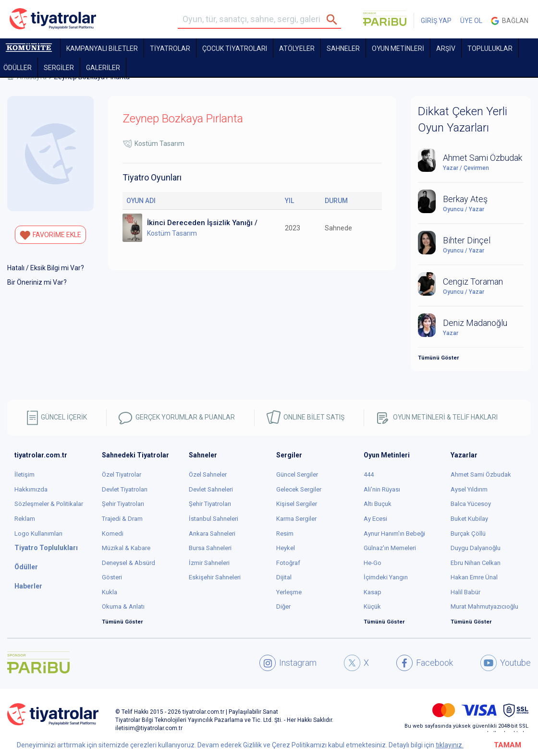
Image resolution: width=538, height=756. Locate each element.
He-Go (373, 563)
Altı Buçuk (378, 504)
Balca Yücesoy (471, 504)
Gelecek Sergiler (299, 489)
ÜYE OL (471, 21)
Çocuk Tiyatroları (235, 48)
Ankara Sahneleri (212, 534)
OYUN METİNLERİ (398, 48)
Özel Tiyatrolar (122, 474)
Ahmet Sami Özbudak (481, 474)
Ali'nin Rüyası (382, 489)
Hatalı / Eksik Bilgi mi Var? (46, 268)
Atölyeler (297, 48)
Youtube (506, 663)
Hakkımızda (31, 489)
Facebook (425, 663)
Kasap (373, 592)
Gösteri (112, 577)
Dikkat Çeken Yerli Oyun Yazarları (463, 120)
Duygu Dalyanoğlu (476, 548)
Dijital (284, 577)
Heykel (286, 548)
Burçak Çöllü (468, 534)
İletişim (24, 474)
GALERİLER (103, 68)
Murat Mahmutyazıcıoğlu (484, 606)
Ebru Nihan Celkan (476, 563)
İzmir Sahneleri (209, 563)
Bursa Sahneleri (210, 548)
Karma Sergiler (296, 519)
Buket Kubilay (469, 519)
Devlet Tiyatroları (125, 489)
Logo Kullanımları (38, 534)
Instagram (288, 663)
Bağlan (510, 21)
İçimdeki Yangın (386, 577)
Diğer (283, 606)
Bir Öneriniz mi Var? (37, 282)
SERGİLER (59, 68)
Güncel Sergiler (297, 474)
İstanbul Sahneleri (214, 519)
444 (369, 474)
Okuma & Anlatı (123, 606)
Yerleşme (289, 592)
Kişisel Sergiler (297, 504)
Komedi (113, 534)
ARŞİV (446, 48)
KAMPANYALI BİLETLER (102, 48)
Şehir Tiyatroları (123, 504)
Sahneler (343, 48)
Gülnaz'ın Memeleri (390, 548)
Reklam (25, 519)
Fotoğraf (288, 563)
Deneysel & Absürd (128, 563)
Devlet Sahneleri (211, 489)
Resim (285, 534)
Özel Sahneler (208, 474)
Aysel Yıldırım (469, 489)
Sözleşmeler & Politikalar (49, 504)
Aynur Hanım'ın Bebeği (394, 534)
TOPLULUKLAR (490, 48)
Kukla (110, 592)
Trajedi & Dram (122, 519)
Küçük (372, 606)
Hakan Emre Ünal (474, 577)
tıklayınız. (450, 745)
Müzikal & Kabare (126, 548)
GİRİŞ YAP (436, 21)
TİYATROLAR (170, 48)
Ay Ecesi (375, 519)
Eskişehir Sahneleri (215, 577)
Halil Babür (465, 592)
